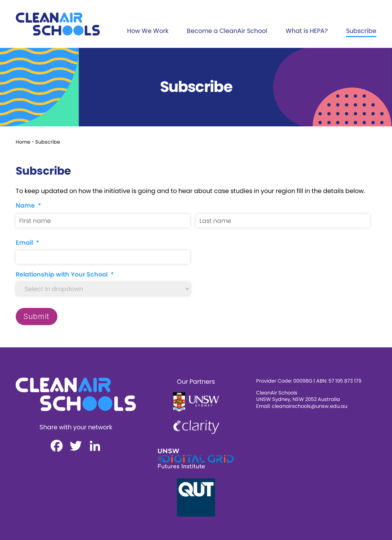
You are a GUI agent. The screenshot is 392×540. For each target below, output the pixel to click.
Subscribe (361, 31)
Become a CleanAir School (227, 31)
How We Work (148, 31)
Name (28, 206)
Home (23, 142)
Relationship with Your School (65, 275)
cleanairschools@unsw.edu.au (310, 406)
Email (27, 243)
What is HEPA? (307, 31)
